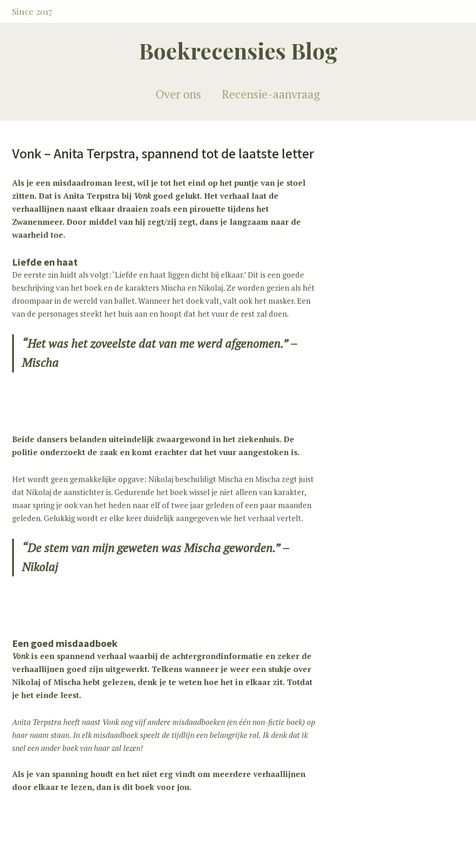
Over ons (178, 94)
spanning (70, 774)
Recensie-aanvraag (271, 94)
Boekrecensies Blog (238, 50)
